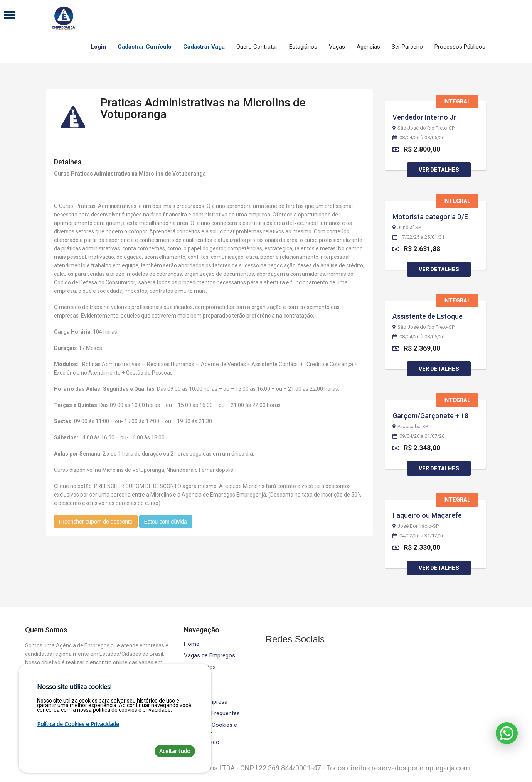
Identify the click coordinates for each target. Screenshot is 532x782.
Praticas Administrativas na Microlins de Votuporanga (203, 105)
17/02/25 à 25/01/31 (418, 237)
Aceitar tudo (175, 751)
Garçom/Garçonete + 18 (430, 416)
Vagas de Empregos (210, 656)
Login (98, 47)
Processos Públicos (460, 47)
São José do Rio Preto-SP (423, 128)
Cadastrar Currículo (145, 47)
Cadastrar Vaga (204, 47)
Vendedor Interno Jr (424, 117)
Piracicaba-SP (410, 427)
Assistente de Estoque (428, 316)
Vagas (337, 47)
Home (192, 644)
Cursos (193, 679)
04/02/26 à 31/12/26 (418, 536)
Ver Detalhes (439, 170)
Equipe (192, 690)
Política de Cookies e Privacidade (210, 728)
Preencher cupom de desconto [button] (96, 519)
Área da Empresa (206, 702)
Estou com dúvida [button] (166, 519)
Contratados (200, 667)
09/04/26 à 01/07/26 (418, 436)
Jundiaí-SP (407, 228)
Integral (457, 101)
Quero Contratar (257, 47)
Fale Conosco (202, 742)
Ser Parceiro (407, 47)
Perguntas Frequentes (212, 714)
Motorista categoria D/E (430, 217)
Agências (368, 47)
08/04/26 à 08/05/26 (418, 138)
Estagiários (303, 47)
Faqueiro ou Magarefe (427, 515)
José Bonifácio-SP (416, 526)
